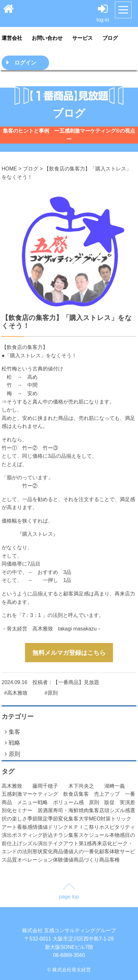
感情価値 (38, 827)
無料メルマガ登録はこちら (69, 653)
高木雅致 (17, 786)
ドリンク (58, 827)
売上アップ (109, 794)
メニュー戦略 (35, 802)
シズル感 (120, 810)
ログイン (25, 63)
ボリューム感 (71, 802)
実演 (125, 802)
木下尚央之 (86, 786)
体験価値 (63, 860)
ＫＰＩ (76, 827)
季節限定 (38, 819)
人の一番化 (86, 851)
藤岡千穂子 (50, 786)
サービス (82, 38)
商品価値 (63, 851)
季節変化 (58, 819)
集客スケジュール (89, 835)
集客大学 (79, 819)
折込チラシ (56, 835)
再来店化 (102, 843)
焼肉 (84, 810)
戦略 (13, 743)
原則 (13, 754)
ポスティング (27, 835)
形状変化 (43, 851)
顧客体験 (109, 851)
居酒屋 (45, 810)
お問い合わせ (47, 38)
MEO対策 (100, 819)
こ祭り (91, 827)
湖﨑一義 (120, 786)
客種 (115, 860)
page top (69, 897)
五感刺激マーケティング (32, 794)
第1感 (85, 843)
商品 (104, 860)
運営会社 (12, 38)
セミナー (25, 810)
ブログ (110, 38)
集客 (13, 732)
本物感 (117, 835)
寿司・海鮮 (66, 810)
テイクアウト (63, 843)
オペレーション (35, 860)
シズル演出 (35, 843)
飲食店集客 (79, 794)
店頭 (104, 810)
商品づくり (86, 860)
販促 (112, 802)
